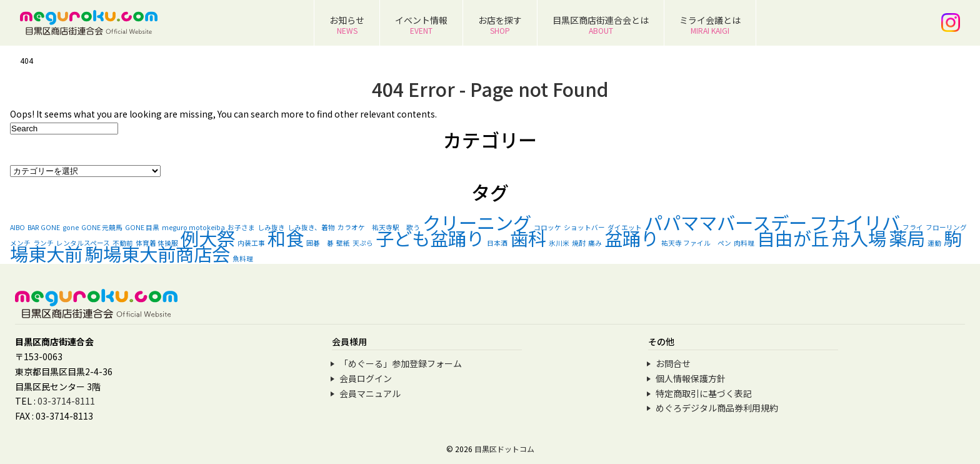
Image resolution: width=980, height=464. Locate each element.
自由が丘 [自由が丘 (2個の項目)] (793, 238)
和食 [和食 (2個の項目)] (286, 238)
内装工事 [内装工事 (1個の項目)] (251, 243)
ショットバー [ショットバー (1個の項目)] (584, 227)
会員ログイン (366, 378)
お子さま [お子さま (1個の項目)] (241, 227)
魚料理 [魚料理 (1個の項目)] (243, 259)
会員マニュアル (370, 393)
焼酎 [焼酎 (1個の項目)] (579, 243)
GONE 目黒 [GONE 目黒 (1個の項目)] (142, 227)
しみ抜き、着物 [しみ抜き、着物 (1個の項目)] (311, 227)
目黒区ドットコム (504, 449)
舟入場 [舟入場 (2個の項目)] (859, 238)
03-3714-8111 (66, 401)
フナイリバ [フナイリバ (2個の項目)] (855, 222)
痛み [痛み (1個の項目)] (595, 243)
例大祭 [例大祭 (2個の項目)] (208, 238)
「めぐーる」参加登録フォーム (401, 363)
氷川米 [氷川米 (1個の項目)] (559, 243)
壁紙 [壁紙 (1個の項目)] (343, 243)
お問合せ (673, 363)
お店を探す (500, 25)
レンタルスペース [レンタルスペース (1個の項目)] (83, 243)
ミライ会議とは (710, 25)
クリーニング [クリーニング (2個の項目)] (477, 222)
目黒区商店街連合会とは (601, 25)
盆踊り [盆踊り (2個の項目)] (632, 238)
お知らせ (347, 25)
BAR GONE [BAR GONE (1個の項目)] (44, 227)
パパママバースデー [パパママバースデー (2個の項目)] (726, 222)
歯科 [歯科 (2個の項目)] (528, 238)
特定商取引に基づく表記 (704, 393)
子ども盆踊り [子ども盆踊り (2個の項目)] (430, 238)
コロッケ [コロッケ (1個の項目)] (547, 227)
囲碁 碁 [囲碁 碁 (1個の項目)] (320, 243)
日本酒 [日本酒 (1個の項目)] (497, 243)
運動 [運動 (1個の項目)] (934, 243)
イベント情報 (421, 25)
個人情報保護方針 (691, 378)
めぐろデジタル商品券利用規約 (717, 408)
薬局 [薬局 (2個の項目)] (907, 238)
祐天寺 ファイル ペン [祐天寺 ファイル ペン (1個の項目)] (696, 243)
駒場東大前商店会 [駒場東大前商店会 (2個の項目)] (157, 253)
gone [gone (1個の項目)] (71, 227)
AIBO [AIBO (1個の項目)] (17, 227)
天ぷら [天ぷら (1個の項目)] (363, 243)
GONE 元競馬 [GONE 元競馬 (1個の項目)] (102, 227)
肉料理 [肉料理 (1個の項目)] (744, 243)
